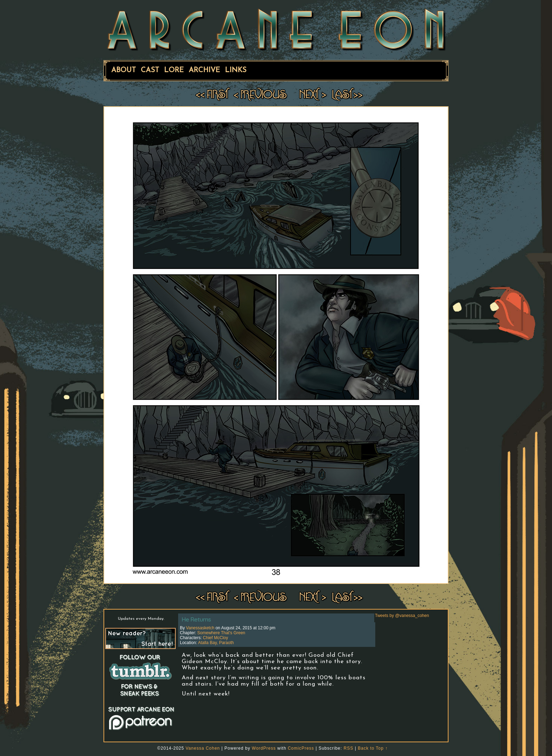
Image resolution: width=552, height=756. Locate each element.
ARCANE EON (276, 29)
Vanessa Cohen (203, 748)
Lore (174, 70)
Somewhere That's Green (221, 633)
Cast (150, 70)
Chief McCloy (215, 638)
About (124, 70)
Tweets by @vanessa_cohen (402, 616)
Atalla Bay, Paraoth (216, 643)
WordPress (264, 748)
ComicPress (301, 748)
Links (236, 70)
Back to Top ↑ (373, 748)
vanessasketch (200, 628)
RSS (349, 748)
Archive (204, 70)
